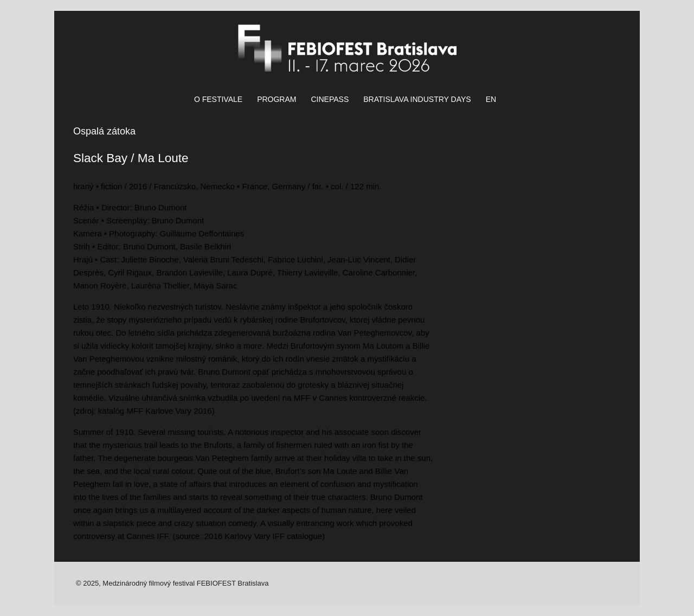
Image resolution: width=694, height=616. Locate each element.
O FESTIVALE (218, 99)
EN (491, 99)
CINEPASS (330, 99)
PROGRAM (277, 99)
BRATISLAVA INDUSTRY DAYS (417, 99)
